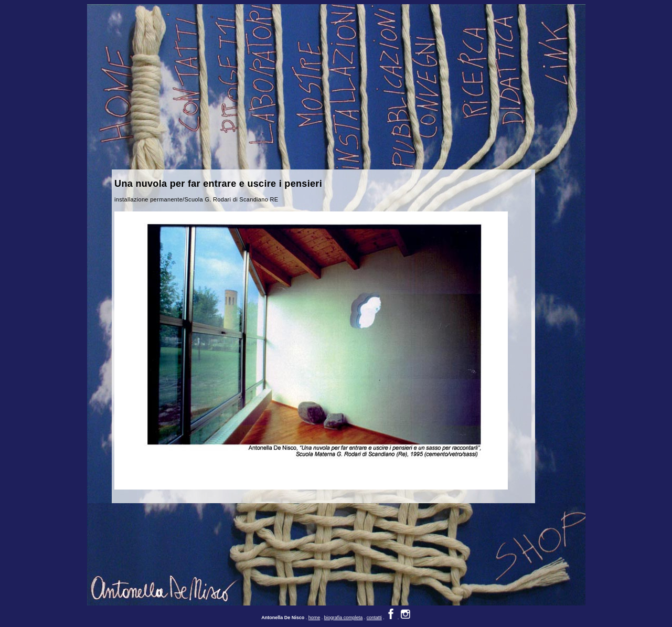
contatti (374, 607)
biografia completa (344, 607)
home (314, 607)
